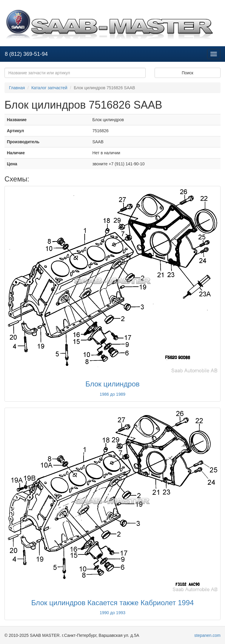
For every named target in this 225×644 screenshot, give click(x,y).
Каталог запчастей (49, 88)
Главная (17, 88)
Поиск (188, 73)
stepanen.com (207, 635)
